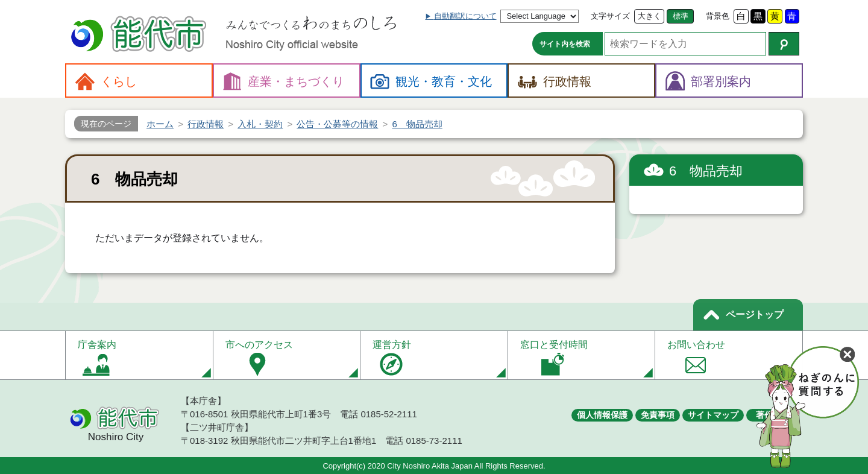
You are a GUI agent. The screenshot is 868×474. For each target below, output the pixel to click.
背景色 (718, 16)
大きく (649, 16)
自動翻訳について (465, 16)
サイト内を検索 (565, 44)
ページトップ (755, 314)
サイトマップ (713, 415)
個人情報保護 (602, 415)
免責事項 (658, 415)
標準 (681, 16)
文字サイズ (610, 16)
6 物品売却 (706, 171)
